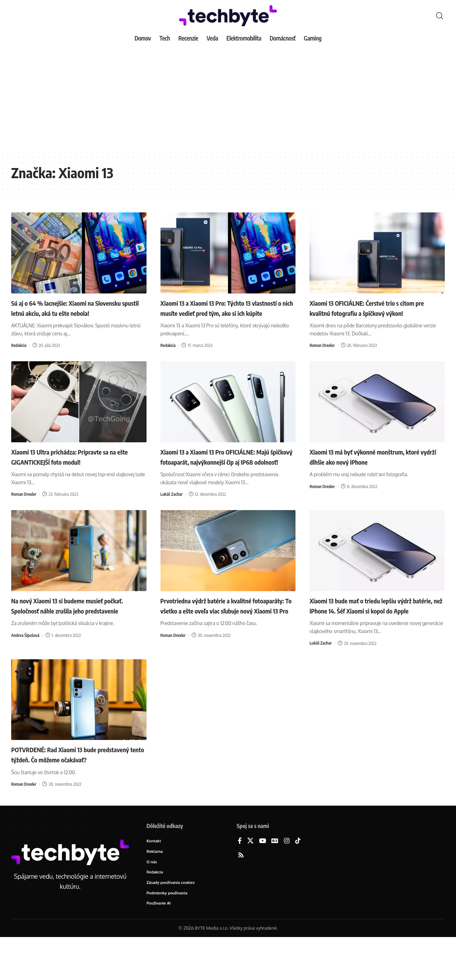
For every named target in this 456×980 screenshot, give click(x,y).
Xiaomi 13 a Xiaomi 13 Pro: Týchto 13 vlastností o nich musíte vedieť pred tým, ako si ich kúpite (225, 313)
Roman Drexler (323, 345)
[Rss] (241, 896)
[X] (250, 881)
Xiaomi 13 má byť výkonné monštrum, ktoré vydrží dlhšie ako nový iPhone (369, 467)
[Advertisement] (228, 98)
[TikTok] (298, 881)
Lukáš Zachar (172, 514)
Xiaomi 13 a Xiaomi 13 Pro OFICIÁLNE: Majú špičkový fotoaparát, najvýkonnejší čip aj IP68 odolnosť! (224, 471)
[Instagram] (287, 881)
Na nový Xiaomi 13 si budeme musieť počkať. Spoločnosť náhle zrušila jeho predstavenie (69, 630)
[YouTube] (263, 881)
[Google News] (275, 881)
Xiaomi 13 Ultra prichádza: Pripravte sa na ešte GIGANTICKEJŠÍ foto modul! (77, 467)
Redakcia (19, 355)
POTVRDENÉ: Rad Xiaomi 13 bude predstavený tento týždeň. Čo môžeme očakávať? (72, 789)
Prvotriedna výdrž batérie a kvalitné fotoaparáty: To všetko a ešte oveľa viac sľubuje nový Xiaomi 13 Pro (223, 630)
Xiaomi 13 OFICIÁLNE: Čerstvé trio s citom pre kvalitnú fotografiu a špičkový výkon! (375, 308)
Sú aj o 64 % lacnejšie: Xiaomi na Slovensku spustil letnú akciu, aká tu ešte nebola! (76, 313)
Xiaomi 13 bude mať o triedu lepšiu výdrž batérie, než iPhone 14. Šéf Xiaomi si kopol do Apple (376, 630)
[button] (440, 16)
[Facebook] (240, 881)
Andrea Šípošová (26, 665)
